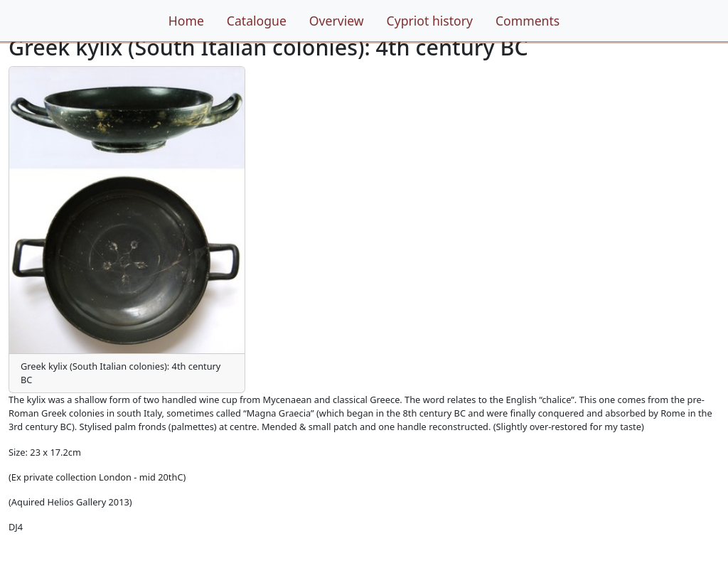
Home (186, 21)
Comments (528, 21)
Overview (337, 21)
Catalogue (257, 21)
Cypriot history (430, 21)
